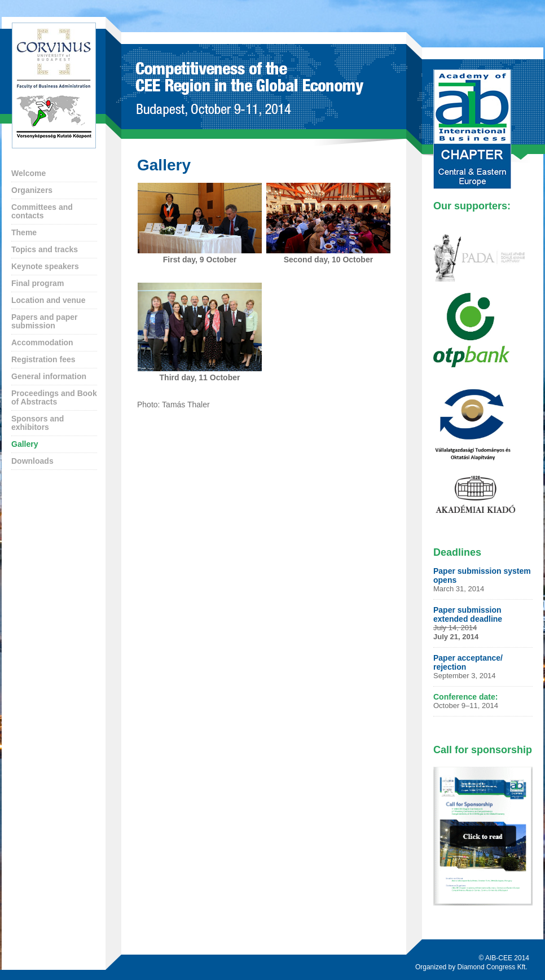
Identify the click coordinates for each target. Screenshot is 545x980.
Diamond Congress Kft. (493, 967)
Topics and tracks (45, 249)
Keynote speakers (45, 266)
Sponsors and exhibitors (38, 423)
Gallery (25, 444)
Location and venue (48, 300)
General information (49, 376)
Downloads (32, 461)
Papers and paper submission (45, 321)
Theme (24, 232)
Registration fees (43, 359)
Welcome (28, 173)
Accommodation (42, 342)
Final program (38, 283)
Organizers (32, 190)
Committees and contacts (42, 211)
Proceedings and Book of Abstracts (54, 397)
